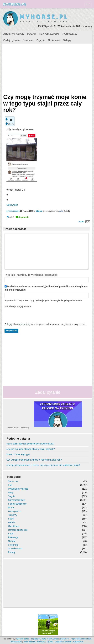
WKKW (12, 522)
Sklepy (67, 40)
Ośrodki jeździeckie (18, 530)
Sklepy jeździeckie (17, 504)
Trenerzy (13, 515)
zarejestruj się (23, 324)
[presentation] (29, 315)
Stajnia (39, 211)
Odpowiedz (12, 205)
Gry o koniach (15, 549)
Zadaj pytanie (11, 40)
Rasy (11, 493)
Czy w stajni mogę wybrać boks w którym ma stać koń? (34, 460)
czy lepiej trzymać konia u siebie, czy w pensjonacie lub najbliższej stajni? (43, 465)
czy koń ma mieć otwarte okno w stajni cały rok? (31, 449)
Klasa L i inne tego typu (18, 454)
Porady (12, 552)
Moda (11, 507)
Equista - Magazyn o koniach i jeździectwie (65, 642)
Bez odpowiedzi (49, 34)
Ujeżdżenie (14, 526)
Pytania (32, 34)
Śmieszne (54, 40)
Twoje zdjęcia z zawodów (34, 642)
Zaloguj (8, 324)
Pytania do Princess (18, 489)
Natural (12, 541)
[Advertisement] (47, 68)
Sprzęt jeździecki (17, 500)
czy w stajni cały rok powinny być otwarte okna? (30, 444)
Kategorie (14, 477)
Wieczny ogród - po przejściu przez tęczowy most (37, 639)
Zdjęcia (41, 40)
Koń (10, 485)
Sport (11, 534)
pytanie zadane (13, 211)
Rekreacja (13, 537)
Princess (28, 40)
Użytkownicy (70, 34)
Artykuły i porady (14, 34)
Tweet (81, 222)
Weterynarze (14, 511)
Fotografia (13, 545)
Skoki (11, 519)
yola (61, 211)
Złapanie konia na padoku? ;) (18, 428)
